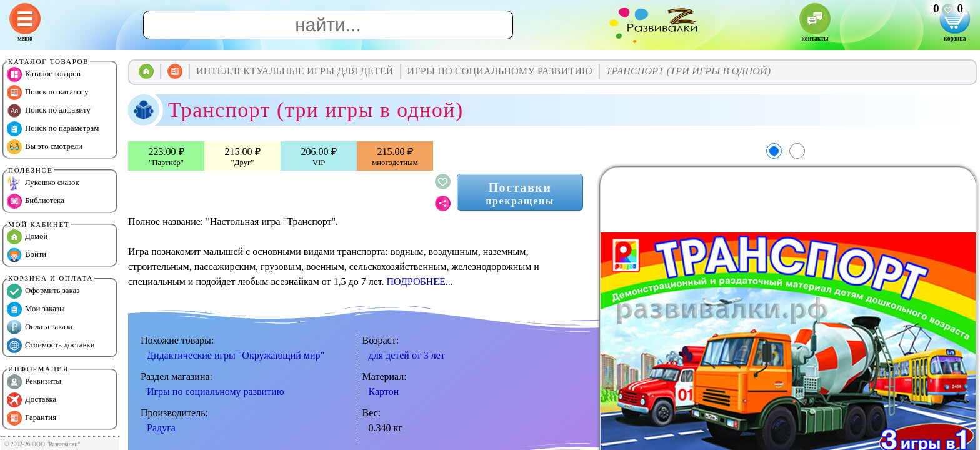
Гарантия (32, 418)
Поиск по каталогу (47, 92)
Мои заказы (36, 309)
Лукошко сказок (43, 183)
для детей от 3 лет (407, 355)
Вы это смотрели (45, 147)
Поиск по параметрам (53, 129)
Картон (384, 392)
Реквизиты (34, 382)
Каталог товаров (44, 74)
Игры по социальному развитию (216, 392)
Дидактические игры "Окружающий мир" (236, 355)
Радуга (161, 428)
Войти (27, 255)
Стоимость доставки (51, 346)
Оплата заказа (40, 327)
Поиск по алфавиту (49, 111)
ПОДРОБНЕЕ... (420, 282)
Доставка (32, 400)
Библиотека (36, 201)
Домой (27, 237)
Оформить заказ (43, 291)
